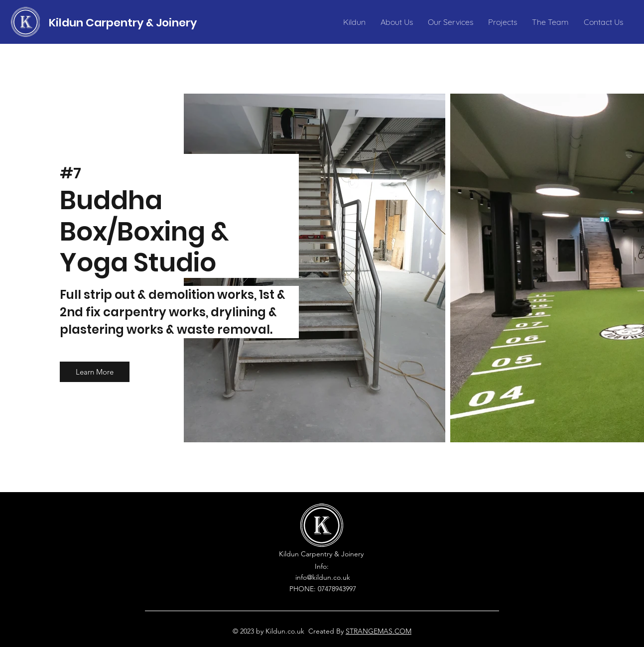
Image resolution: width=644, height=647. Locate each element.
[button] (95, 372)
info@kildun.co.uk (323, 577)
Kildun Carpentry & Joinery (123, 23)
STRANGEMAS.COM (379, 631)
